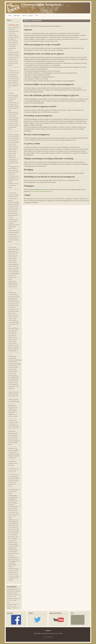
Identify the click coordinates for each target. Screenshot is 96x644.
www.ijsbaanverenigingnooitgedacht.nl (42, 191)
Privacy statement (48, 637)
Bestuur (31, 16)
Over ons (24, 16)
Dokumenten (17, 16)
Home (10, 16)
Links (36, 16)
